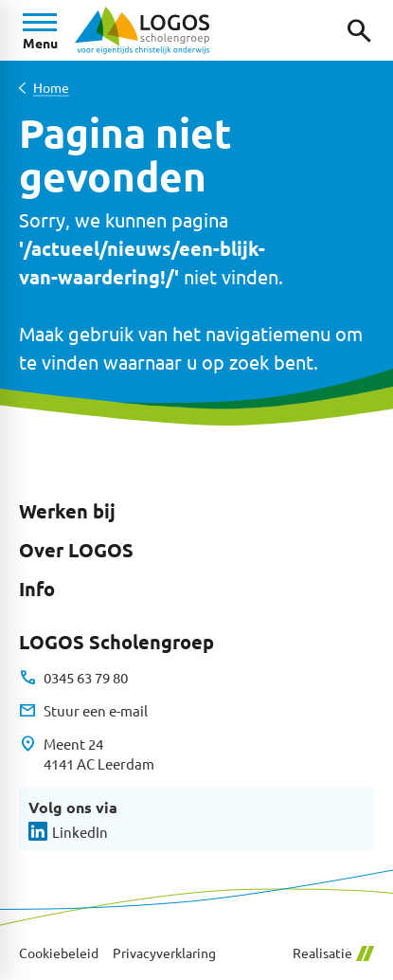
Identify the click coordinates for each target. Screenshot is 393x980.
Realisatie (333, 953)
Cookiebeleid (59, 953)
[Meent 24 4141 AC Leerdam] (87, 754)
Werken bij (67, 511)
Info (37, 589)
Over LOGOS (76, 550)
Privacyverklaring (164, 953)
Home (51, 88)
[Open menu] (40, 30)
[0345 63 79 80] (73, 678)
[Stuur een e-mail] (83, 711)
